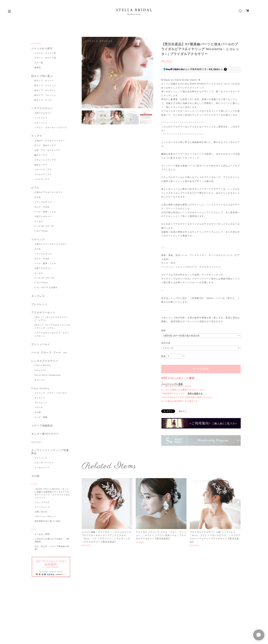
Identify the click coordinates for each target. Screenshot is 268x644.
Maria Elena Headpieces (48, 378)
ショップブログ (42, 506)
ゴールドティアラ (43, 175)
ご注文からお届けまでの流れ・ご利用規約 (52, 544)
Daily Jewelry (40, 391)
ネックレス (38, 298)
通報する (183, 411)
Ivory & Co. (40, 373)
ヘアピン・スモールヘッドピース (51, 128)
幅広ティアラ (41, 156)
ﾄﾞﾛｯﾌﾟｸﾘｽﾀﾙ (41, 232)
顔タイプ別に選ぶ (42, 76)
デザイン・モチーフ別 (45, 58)
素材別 (38, 68)
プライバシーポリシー (46, 520)
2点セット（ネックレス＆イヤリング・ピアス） (51, 321)
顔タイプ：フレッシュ (45, 95)
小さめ (38, 198)
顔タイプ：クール (43, 100)
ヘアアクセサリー (42, 109)
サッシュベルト (41, 346)
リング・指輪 (41, 420)
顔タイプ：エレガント (45, 91)
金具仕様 (166, 343)
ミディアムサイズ (43, 203)
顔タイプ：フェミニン (45, 86)
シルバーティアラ (43, 170)
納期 (164, 330)
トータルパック (42, 471)
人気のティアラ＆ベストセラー (49, 142)
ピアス (35, 189)
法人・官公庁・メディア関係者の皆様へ (52, 552)
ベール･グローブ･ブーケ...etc (49, 355)
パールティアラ (42, 180)
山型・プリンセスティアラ (47, 151)
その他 (38, 415)
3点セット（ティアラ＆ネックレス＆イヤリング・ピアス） (52, 329)
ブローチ (39, 410)
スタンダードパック (44, 467)
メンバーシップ (42, 511)
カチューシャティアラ (45, 161)
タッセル (39, 222)
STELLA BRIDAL (43, 368)
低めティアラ (41, 166)
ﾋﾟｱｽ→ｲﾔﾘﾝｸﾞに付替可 (46, 289)
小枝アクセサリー (43, 114)
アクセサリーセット (43, 314)
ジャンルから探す (42, 48)
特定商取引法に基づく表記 (48, 525)
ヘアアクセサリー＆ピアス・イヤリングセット (52, 336)
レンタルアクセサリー (45, 363)
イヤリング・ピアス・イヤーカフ (51, 396)
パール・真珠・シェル (45, 213)
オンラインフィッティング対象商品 (50, 455)
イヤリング (38, 241)
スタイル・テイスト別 (45, 53)
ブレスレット (39, 306)
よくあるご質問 (42, 538)
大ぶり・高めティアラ (45, 146)
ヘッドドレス (41, 118)
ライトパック (41, 462)
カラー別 (39, 63)
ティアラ (37, 137)
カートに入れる (201, 369)
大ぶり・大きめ (42, 208)
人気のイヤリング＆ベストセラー (51, 245)
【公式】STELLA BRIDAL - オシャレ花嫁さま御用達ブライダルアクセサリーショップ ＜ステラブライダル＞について (52, 497)
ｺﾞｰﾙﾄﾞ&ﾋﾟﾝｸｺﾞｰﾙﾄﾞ (45, 227)
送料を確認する (195, 393)
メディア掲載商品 (42, 429)
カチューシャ (41, 123)
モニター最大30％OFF (45, 437)
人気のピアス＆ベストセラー (48, 193)
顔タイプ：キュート (44, 81)
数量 (164, 356)
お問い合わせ (41, 516)
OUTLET (37, 445)
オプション (40, 383)
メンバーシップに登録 (172, 384)
